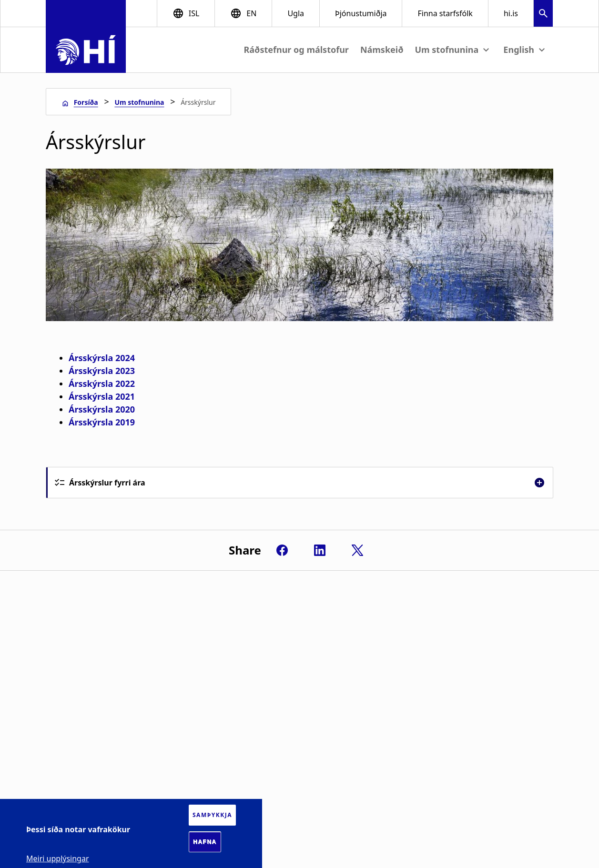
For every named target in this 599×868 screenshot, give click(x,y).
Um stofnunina (139, 102)
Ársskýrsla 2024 (102, 358)
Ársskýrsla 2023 (102, 371)
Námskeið (382, 50)
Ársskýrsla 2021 (102, 396)
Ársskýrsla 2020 (102, 409)
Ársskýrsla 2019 (102, 422)
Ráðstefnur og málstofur (296, 50)
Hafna (205, 842)
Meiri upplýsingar (58, 858)
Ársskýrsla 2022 (102, 384)
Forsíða (86, 102)
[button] (543, 15)
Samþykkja (212, 815)
